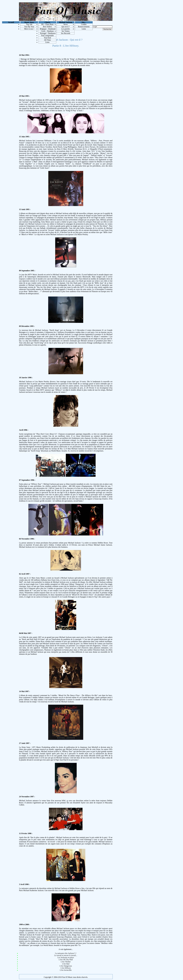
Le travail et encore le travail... (66, 955)
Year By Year (29, 27)
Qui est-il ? (66, 27)
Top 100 (29, 24)
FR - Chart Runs (47, 24)
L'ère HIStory (66, 968)
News (66, 24)
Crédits (84, 24)
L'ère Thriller (66, 962)
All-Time (47, 40)
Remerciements (84, 27)
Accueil (11, 22)
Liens (47, 42)
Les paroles (66, 29)
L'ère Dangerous (66, 966)
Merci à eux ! (29, 29)
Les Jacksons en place (66, 957)
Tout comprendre (47, 36)
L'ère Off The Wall (66, 960)
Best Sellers (47, 27)
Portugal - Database (47, 33)
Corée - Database (47, 31)
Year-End (47, 38)
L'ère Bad (66, 964)
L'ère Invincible (66, 970)
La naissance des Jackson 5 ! (66, 953)
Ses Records (66, 33)
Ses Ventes (66, 31)
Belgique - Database (47, 29)
